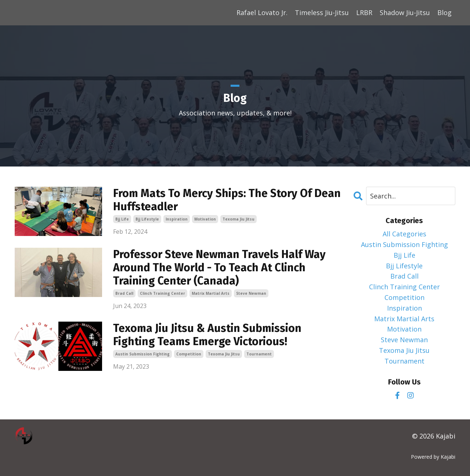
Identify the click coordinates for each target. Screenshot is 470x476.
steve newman (251, 293)
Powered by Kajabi (433, 457)
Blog (444, 12)
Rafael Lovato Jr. (262, 12)
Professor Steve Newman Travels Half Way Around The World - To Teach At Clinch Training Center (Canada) (219, 268)
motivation (205, 219)
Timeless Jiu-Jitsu (322, 12)
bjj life (122, 219)
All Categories (404, 234)
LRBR (364, 12)
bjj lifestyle (147, 219)
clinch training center (162, 293)
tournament (259, 354)
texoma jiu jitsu (238, 219)
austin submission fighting (142, 354)
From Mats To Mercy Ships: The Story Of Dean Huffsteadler (227, 200)
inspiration (177, 219)
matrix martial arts (211, 293)
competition (189, 354)
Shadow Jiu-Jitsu (405, 12)
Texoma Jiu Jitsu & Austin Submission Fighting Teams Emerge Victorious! (207, 335)
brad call (124, 293)
